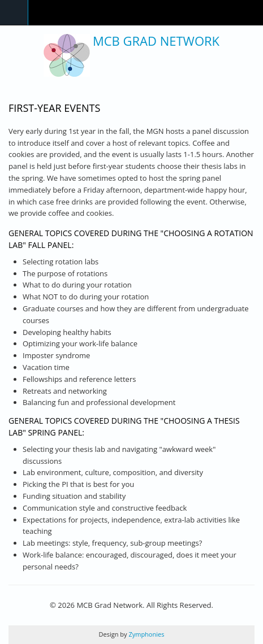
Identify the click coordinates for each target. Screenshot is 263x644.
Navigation (14, 13)
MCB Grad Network (156, 41)
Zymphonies (146, 634)
